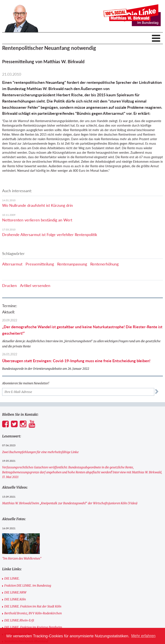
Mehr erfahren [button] (143, 636)
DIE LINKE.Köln (15, 599)
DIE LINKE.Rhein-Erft (19, 620)
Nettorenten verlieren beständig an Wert (37, 220)
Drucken (9, 285)
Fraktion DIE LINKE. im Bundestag (28, 586)
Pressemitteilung (40, 264)
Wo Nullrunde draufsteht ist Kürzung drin (37, 205)
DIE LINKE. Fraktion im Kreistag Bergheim (33, 627)
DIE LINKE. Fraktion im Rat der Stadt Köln (33, 606)
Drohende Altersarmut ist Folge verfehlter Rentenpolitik (50, 235)
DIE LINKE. (12, 578)
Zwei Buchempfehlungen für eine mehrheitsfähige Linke (40, 452)
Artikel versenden (35, 285)
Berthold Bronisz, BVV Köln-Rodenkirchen (33, 613)
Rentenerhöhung (104, 264)
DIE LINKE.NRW (15, 592)
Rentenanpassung (72, 264)
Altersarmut (12, 264)
